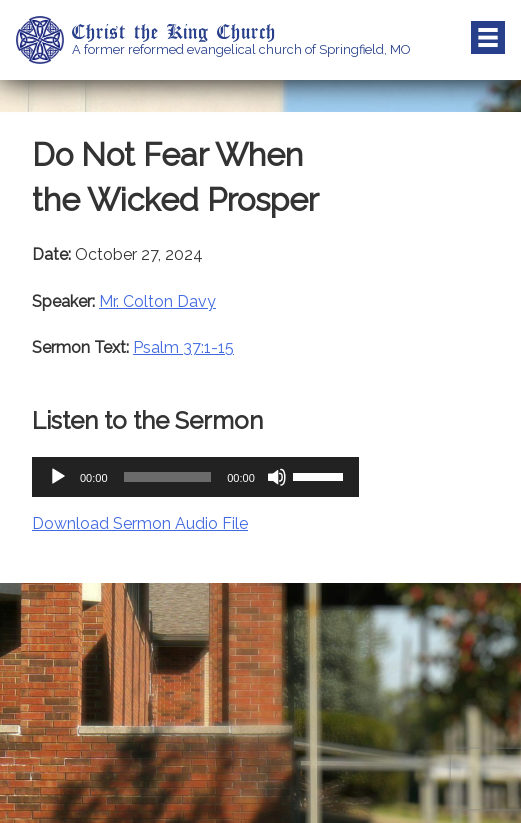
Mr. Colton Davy (157, 301)
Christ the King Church (174, 31)
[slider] (168, 477)
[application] (195, 477)
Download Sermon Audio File (140, 523)
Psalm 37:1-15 (183, 347)
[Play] (58, 477)
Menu (488, 38)
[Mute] (277, 477)
